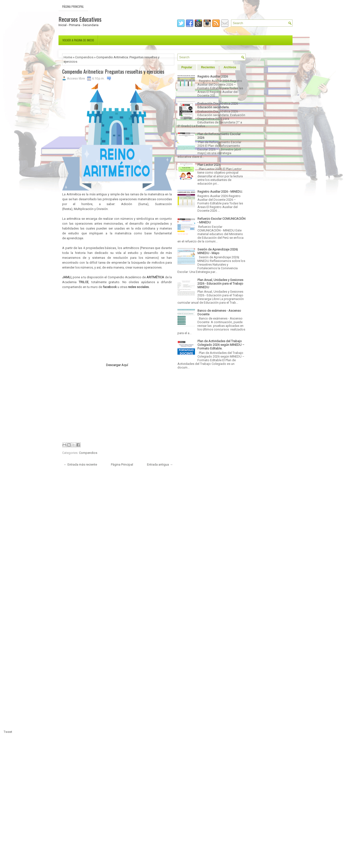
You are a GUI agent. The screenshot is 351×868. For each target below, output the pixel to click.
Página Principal (73, 6)
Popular (187, 67)
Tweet (8, 732)
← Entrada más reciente (80, 464)
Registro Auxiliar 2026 (213, 76)
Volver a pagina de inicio (78, 40)
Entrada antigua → (160, 464)
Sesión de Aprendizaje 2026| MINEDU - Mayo (218, 251)
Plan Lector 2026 (209, 165)
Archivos (230, 67)
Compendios (84, 57)
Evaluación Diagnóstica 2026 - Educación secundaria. (219, 105)
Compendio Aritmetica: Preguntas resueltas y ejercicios (113, 71)
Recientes (208, 67)
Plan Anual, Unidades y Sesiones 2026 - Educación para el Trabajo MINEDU (220, 284)
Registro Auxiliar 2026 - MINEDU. (220, 192)
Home (68, 57)
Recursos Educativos (80, 19)
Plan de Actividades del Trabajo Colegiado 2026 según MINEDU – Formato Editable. (221, 345)
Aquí (125, 365)
